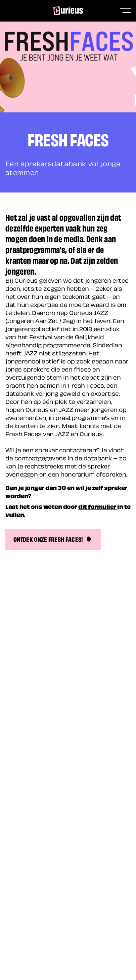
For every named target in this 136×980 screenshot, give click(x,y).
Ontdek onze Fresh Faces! (53, 539)
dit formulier (98, 506)
